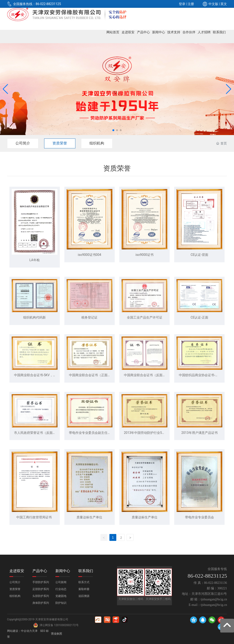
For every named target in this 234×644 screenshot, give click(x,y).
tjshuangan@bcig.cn (214, 599)
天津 (35, 631)
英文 (224, 4)
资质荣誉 (60, 143)
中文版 (213, 4)
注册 (191, 4)
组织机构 (97, 143)
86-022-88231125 (48, 4)
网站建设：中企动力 (20, 631)
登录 (182, 4)
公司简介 (23, 143)
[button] (113, 130)
